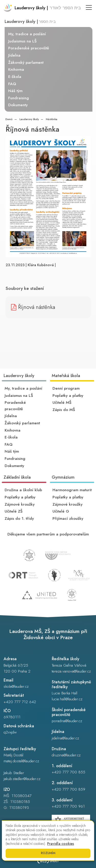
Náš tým (15, 91)
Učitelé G (61, 511)
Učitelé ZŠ (14, 511)
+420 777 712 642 (20, 702)
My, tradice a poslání (27, 34)
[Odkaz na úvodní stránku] (42, 8)
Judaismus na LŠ (22, 41)
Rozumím (48, 853)
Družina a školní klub (23, 490)
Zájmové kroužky (20, 504)
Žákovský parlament (26, 62)
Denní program (66, 388)
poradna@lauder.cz (67, 721)
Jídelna (14, 55)
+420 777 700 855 (68, 772)
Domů (9, 119)
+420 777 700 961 (68, 806)
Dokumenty (18, 105)
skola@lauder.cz (16, 686)
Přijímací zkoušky (68, 518)
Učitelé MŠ (62, 402)
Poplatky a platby (68, 396)
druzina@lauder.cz (66, 755)
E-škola (15, 77)
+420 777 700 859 (68, 789)
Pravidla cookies (61, 844)
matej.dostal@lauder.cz (21, 761)
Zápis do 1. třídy (19, 518)
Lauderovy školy (29, 119)
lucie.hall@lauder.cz (67, 699)
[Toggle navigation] (89, 7)
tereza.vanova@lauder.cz (71, 671)
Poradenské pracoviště (29, 48)
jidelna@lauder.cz (65, 738)
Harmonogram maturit (72, 490)
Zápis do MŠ (64, 410)
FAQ (12, 84)
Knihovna (16, 69)
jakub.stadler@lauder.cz (22, 779)
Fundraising (19, 98)
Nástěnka (51, 119)
